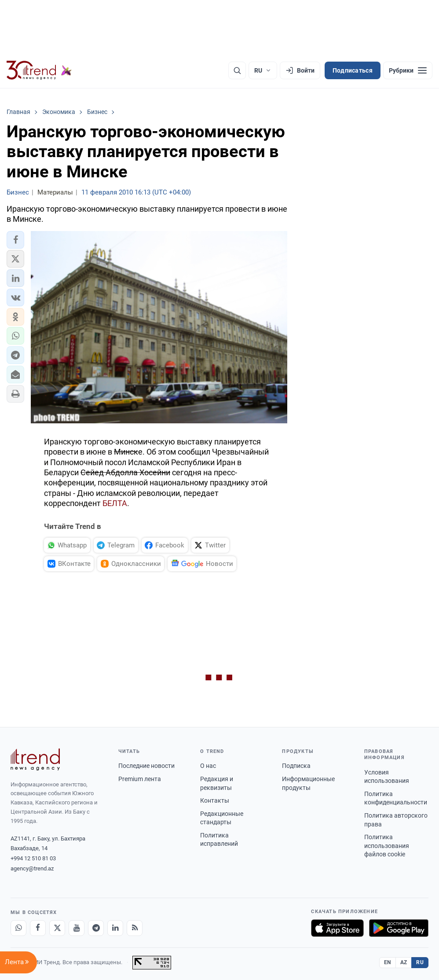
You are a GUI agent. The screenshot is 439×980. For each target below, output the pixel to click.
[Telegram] (96, 928)
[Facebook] (38, 928)
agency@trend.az (32, 868)
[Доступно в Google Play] (399, 928)
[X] (57, 928)
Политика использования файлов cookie (387, 846)
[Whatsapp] (18, 928)
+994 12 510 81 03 (33, 858)
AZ (404, 962)
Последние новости (146, 766)
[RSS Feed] (135, 928)
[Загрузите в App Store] (337, 928)
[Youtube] (77, 928)
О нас (208, 766)
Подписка (296, 766)
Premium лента (140, 779)
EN (388, 962)
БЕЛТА (115, 503)
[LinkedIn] (115, 928)
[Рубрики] (408, 70)
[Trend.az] (39, 70)
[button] (15, 240)
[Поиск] (237, 70)
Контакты (215, 800)
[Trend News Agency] (35, 760)
